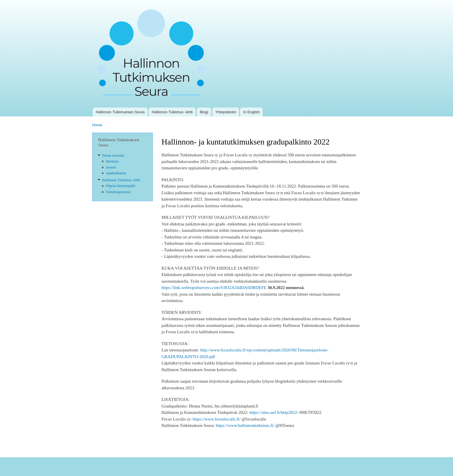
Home (97, 125)
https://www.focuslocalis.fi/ (217, 419)
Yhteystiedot (226, 112)
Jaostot (111, 167)
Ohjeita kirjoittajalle (121, 186)
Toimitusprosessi (118, 192)
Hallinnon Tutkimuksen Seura (120, 112)
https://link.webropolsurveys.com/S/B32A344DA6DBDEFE (214, 288)
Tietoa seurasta (113, 155)
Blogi (204, 112)
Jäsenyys (112, 161)
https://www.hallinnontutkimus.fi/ (245, 425)
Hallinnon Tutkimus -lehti (172, 112)
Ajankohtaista (116, 173)
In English (251, 112)
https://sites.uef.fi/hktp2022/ (274, 412)
